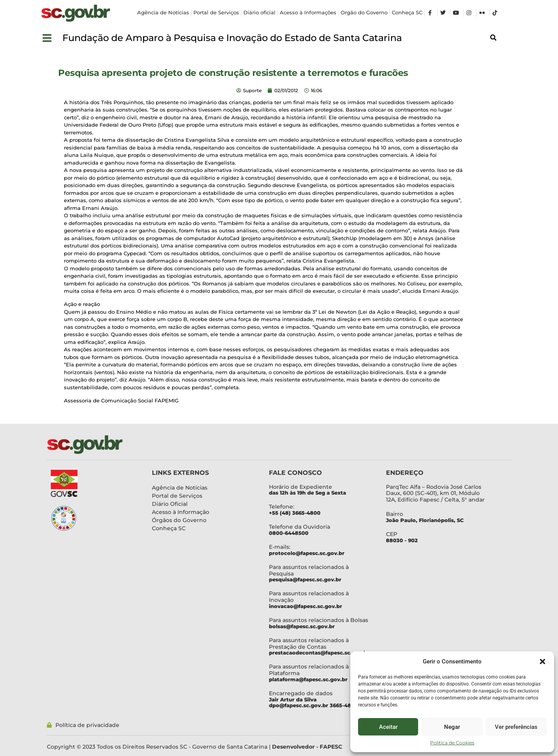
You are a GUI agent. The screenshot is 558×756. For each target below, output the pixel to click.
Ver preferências (516, 727)
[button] (542, 661)
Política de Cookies (452, 743)
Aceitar (388, 727)
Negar (452, 727)
